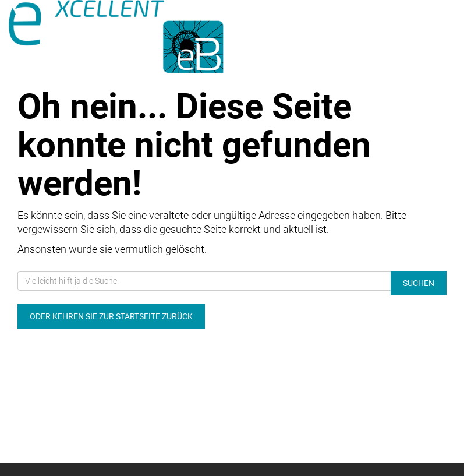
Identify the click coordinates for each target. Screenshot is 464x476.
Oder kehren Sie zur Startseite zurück (111, 316)
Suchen (419, 283)
